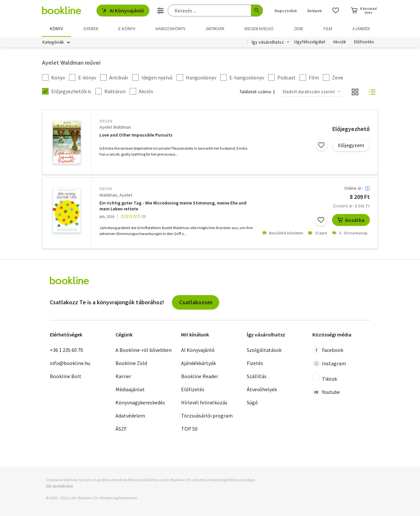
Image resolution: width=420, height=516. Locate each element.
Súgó (252, 402)
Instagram (329, 364)
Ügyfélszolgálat (310, 42)
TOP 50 (189, 429)
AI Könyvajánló (123, 11)
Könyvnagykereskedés (140, 402)
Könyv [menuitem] (56, 29)
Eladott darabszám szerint (309, 92)
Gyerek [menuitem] (91, 29)
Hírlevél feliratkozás (204, 402)
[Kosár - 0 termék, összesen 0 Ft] (364, 11)
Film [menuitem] (328, 29)
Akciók (340, 42)
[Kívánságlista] (336, 11)
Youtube (326, 392)
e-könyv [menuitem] (127, 29)
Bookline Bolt (66, 376)
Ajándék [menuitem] (361, 29)
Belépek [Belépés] (315, 11)
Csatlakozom (196, 302)
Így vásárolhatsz (268, 42)
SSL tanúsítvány (60, 486)
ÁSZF (121, 429)
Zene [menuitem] (299, 29)
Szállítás (257, 376)
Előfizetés (364, 42)
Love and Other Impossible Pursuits (136, 135)
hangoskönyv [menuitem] (170, 29)
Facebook (328, 350)
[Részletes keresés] (160, 11)
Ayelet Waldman (115, 127)
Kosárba (351, 220)
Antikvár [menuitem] (215, 29)
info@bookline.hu (70, 363)
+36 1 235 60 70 (66, 350)
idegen (106, 121)
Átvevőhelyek (262, 389)
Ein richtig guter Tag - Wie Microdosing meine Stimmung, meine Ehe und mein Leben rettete (173, 206)
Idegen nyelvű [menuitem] (259, 29)
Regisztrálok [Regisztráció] (286, 11)
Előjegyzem (351, 145)
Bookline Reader (200, 376)
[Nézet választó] (355, 92)
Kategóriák (53, 42)
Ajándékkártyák (199, 363)
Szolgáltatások (264, 350)
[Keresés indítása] (257, 11)
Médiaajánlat (130, 389)
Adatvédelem (130, 416)
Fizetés (255, 363)
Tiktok (325, 377)
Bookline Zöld (131, 363)
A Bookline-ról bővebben (144, 350)
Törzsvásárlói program (207, 416)
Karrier (123, 376)
